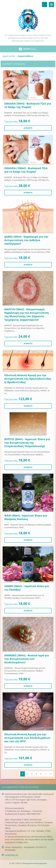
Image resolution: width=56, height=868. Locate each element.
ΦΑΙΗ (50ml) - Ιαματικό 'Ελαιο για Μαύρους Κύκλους (26, 517)
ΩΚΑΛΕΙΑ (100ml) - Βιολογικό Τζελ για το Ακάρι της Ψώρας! (26, 170)
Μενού (51, 5)
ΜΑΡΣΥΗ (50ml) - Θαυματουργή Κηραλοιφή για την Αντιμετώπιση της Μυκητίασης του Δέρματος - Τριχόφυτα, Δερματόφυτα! (27, 314)
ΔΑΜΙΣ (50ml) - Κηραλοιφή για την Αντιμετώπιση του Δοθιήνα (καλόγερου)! (26, 240)
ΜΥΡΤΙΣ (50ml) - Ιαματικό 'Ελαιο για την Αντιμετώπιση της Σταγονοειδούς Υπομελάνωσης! (27, 443)
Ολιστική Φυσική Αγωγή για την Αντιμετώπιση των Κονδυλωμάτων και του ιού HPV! (27, 738)
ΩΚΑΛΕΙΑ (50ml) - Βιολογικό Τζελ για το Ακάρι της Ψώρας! (28, 105)
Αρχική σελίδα (9, 56)
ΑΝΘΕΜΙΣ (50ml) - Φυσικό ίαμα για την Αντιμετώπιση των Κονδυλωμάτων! (27, 659)
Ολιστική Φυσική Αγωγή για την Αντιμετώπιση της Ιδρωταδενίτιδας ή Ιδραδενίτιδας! (28, 379)
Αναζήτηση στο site (45, 5)
